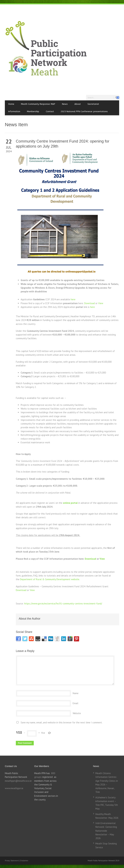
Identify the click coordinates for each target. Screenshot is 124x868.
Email (75, 703)
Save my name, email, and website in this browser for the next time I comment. (62, 722)
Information (14, 111)
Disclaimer (24, 861)
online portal (70, 503)
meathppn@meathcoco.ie (18, 781)
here (73, 299)
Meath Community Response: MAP (38, 104)
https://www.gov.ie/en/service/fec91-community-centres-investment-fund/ (63, 604)
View (101, 303)
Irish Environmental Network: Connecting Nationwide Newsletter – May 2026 (106, 831)
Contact (50, 111)
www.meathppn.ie (14, 788)
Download (90, 303)
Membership (33, 111)
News (65, 104)
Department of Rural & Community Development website (50, 579)
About (78, 104)
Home (11, 104)
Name (76, 693)
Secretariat (93, 104)
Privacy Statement (12, 861)
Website (77, 713)
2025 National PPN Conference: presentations (84, 111)
